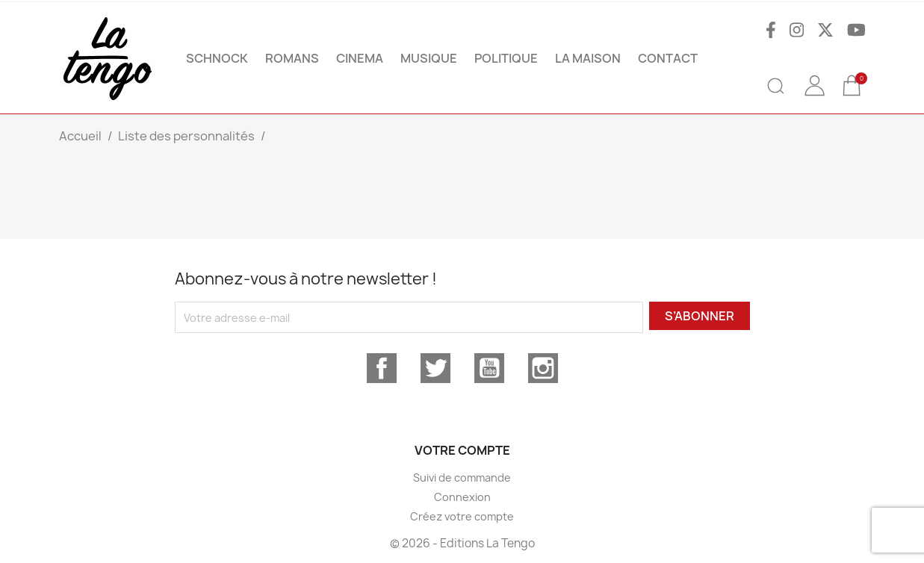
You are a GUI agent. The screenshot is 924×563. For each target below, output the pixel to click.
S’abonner (700, 316)
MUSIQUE (429, 58)
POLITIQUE (506, 58)
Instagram (543, 368)
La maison (588, 58)
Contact (668, 58)
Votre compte (462, 450)
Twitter (435, 368)
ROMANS (292, 58)
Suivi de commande (462, 478)
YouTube (489, 368)
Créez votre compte (462, 516)
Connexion (462, 497)
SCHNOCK (217, 58)
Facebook (382, 368)
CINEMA (360, 58)
